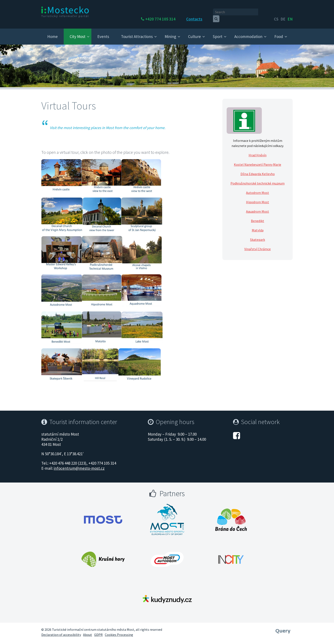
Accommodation (248, 32)
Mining (170, 32)
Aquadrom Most (258, 207)
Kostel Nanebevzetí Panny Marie (258, 160)
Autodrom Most (258, 189)
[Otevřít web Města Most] (103, 516)
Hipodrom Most (258, 198)
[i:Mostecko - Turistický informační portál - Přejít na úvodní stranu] (66, 12)
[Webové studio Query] (283, 626)
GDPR (98, 631)
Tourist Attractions (137, 32)
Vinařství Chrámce (258, 245)
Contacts (206, 12)
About (88, 631)
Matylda (258, 226)
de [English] (283, 12)
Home (53, 32)
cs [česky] (276, 12)
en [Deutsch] (290, 12)
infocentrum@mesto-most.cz (79, 464)
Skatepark (258, 236)
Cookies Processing (119, 631)
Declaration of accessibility (61, 631)
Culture (194, 32)
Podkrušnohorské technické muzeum (258, 179)
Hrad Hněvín (258, 151)
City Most (78, 32)
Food (279, 32)
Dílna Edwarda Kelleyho (258, 170)
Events (103, 32)
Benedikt (258, 217)
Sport (218, 32)
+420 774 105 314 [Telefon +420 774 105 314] (172, 12)
